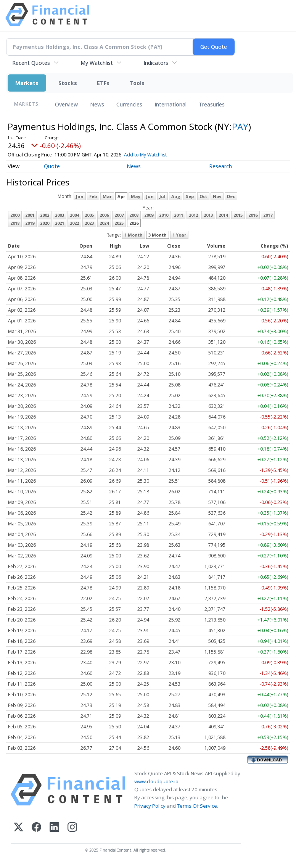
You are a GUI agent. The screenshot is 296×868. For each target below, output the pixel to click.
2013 (208, 215)
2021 (60, 223)
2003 (60, 215)
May (136, 196)
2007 (119, 215)
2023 (89, 223)
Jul (162, 196)
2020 (45, 223)
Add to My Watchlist (156, 155)
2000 (15, 215)
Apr (121, 196)
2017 (268, 215)
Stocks (68, 83)
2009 (149, 215)
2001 (30, 215)
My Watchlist (97, 63)
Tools (137, 83)
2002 (45, 215)
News (97, 104)
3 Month (158, 235)
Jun (150, 196)
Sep (190, 196)
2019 (30, 223)
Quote (52, 166)
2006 (104, 215)
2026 (134, 223)
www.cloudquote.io (156, 781)
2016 (253, 215)
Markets (27, 83)
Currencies (129, 104)
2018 (15, 223)
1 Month (134, 235)
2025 (119, 223)
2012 (193, 215)
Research (220, 166)
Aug (176, 196)
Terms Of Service (197, 806)
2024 (104, 223)
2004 (74, 215)
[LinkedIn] (54, 828)
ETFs (103, 83)
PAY (240, 126)
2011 (179, 215)
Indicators (156, 63)
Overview (66, 104)
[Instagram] (72, 828)
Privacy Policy (150, 806)
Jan (80, 196)
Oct (203, 196)
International (171, 104)
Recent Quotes (31, 63)
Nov (217, 196)
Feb (93, 196)
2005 (89, 215)
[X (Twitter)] (18, 828)
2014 (223, 215)
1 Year (179, 235)
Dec (231, 196)
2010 (164, 215)
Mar (107, 196)
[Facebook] (36, 828)
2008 (134, 215)
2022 (74, 223)
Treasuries (212, 104)
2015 (238, 215)
